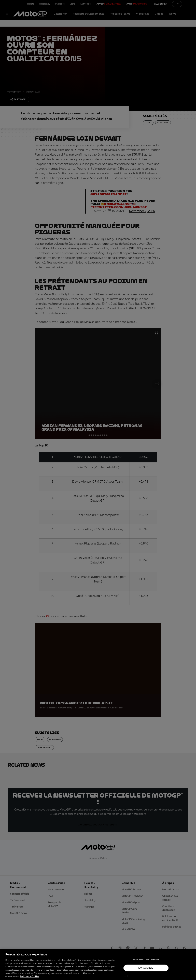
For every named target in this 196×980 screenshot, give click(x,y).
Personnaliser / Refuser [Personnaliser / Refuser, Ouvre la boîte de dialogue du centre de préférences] (146, 959)
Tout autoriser (146, 968)
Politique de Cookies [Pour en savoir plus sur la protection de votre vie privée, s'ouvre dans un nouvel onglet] (29, 977)
